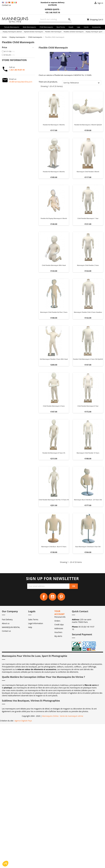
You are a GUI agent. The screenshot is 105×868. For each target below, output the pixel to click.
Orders (57, 621)
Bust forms (61, 27)
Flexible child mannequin (53, 32)
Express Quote (50, 9)
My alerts (58, 636)
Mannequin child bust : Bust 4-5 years (54, 547)
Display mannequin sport (94, 32)
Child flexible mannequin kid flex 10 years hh (54, 500)
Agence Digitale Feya (23, 721)
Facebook (44, 597)
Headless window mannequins (74, 32)
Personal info (60, 617)
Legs (79, 27)
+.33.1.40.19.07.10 (17, 70)
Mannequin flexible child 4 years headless (88, 312)
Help (30, 627)
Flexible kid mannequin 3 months (54, 125)
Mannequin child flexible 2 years (88, 265)
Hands (86, 27)
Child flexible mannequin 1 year (88, 218)
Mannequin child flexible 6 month (88, 172)
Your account (59, 613)
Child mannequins (46, 27)
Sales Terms (33, 619)
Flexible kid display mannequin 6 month (54, 218)
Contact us (6, 5)
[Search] (55, 19)
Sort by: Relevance (71, 83)
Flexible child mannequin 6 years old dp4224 (88, 359)
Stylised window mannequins (33, 32)
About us (6, 623)
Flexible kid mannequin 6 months (54, 172)
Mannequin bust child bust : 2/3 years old (88, 500)
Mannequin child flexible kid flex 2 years (54, 312)
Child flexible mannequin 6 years (54, 406)
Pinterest (61, 597)
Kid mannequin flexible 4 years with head (54, 359)
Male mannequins (29, 27)
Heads (71, 27)
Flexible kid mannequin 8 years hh (54, 453)
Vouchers (58, 632)
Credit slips (59, 625)
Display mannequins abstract (12, 32)
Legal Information (36, 623)
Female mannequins (12, 27)
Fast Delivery (7, 619)
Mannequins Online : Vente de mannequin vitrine (63, 716)
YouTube (52, 597)
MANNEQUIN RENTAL (11, 627)
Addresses (59, 628)
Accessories (96, 27)
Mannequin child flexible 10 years (88, 453)
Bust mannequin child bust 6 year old (88, 547)
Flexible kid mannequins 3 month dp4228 (88, 125)
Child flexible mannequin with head (54, 265)
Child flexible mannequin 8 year (88, 406)
